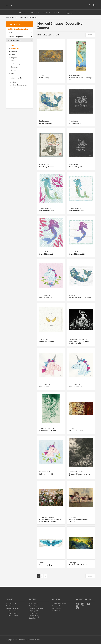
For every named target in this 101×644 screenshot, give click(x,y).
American (14, 88)
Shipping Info (34, 611)
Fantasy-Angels (16, 64)
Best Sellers (10, 606)
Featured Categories (20, 37)
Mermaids (14, 67)
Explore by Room (12, 616)
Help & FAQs (33, 604)
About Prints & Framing (72, 12)
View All (18, 40)
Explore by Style (12, 611)
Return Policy (34, 613)
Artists (20, 33)
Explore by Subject (12, 613)
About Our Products (59, 604)
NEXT (90, 35)
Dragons (14, 58)
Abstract (14, 82)
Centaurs (14, 51)
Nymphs (13, 70)
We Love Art (57, 606)
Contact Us (33, 606)
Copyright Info (34, 618)
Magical (11, 45)
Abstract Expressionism (19, 85)
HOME (7, 17)
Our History (57, 608)
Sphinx (13, 73)
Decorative (15, 48)
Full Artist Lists (11, 604)
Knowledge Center (12, 608)
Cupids (13, 54)
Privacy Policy (34, 616)
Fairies (13, 61)
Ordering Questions (36, 608)
